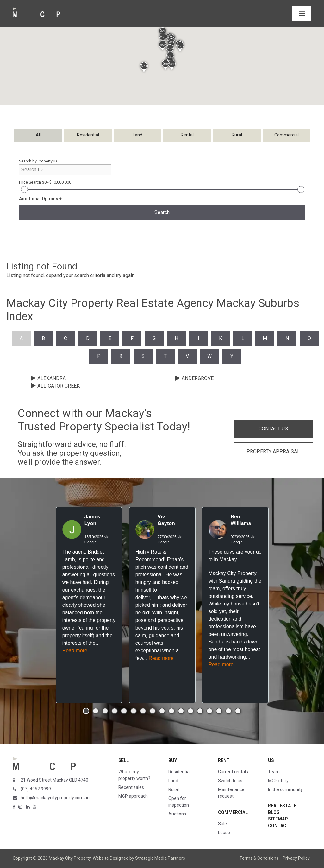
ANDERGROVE (198, 378)
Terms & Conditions (259, 858)
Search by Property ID (38, 161)
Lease (224, 833)
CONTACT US (273, 429)
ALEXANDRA (52, 378)
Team (274, 772)
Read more (75, 651)
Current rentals (233, 772)
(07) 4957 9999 (36, 789)
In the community (285, 789)
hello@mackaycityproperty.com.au (55, 798)
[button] (163, 38)
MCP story (278, 781)
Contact (279, 826)
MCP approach (133, 796)
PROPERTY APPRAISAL (273, 451)
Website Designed (111, 858)
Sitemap (278, 819)
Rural (174, 789)
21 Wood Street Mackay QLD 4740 (54, 780)
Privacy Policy (296, 858)
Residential (179, 772)
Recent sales (131, 787)
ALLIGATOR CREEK (59, 386)
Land (173, 781)
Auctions (177, 814)
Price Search (45, 182)
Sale (222, 824)
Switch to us (230, 781)
